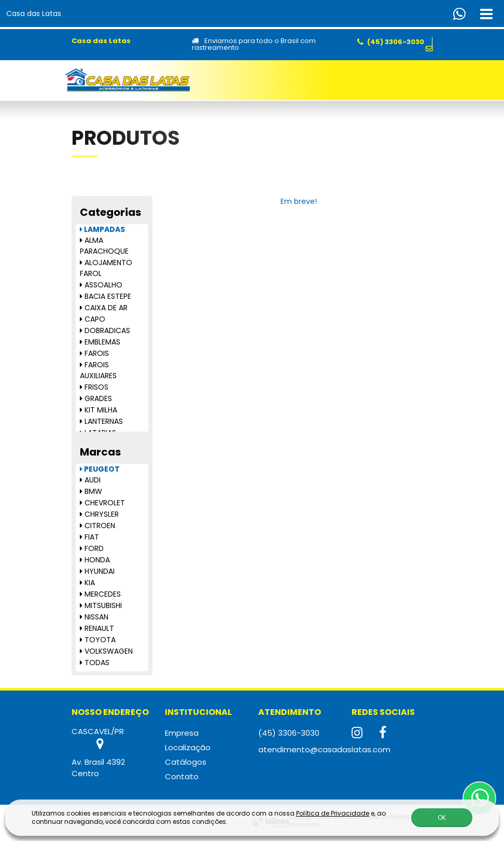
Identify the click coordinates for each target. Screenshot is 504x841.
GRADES (96, 398)
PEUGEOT (100, 469)
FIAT (89, 537)
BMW (91, 491)
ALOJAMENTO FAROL (106, 268)
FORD (92, 548)
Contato (182, 776)
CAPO (93, 319)
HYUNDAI (97, 571)
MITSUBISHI (101, 605)
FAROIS (94, 353)
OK (442, 817)
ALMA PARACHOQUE (104, 246)
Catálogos (186, 762)
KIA (87, 583)
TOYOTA (98, 640)
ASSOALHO (101, 285)
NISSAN (94, 617)
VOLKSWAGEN (106, 651)
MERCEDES (100, 594)
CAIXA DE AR (104, 308)
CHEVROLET (102, 503)
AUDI (90, 480)
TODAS (95, 663)
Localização (188, 747)
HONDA (95, 560)
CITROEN (97, 526)
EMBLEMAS (100, 342)
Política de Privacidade (333, 813)
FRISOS (94, 387)
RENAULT (97, 628)
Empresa (182, 733)
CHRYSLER (99, 514)
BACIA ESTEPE (106, 296)
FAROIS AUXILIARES (98, 370)
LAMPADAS (102, 229)
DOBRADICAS (105, 330)
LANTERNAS (101, 421)
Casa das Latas (34, 13)
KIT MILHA (99, 410)
